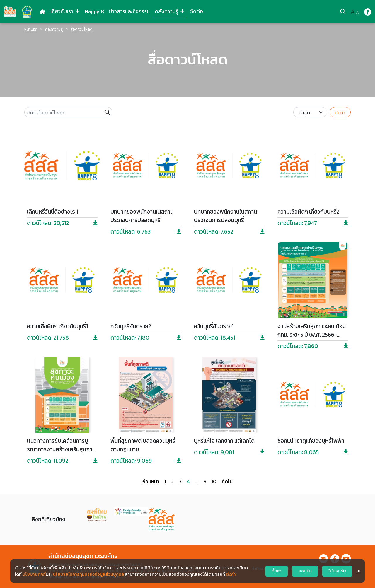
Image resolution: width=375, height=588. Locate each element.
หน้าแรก (31, 29)
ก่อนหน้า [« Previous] (151, 481)
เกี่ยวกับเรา (65, 11)
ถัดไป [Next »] (227, 481)
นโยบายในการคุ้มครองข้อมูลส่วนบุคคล (88, 574)
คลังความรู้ (170, 11)
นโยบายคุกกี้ (34, 574)
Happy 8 (94, 11)
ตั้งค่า (231, 574)
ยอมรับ (305, 571)
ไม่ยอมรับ (337, 571)
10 (214, 481)
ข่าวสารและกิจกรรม (129, 11)
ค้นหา (340, 112)
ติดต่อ (196, 11)
